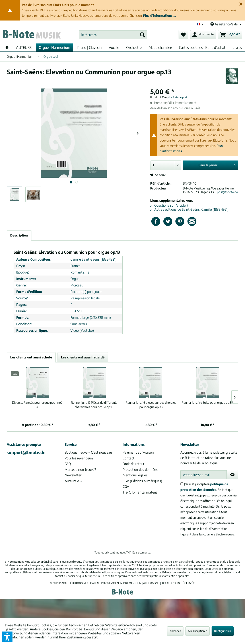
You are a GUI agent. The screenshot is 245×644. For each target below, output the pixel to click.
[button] (7, 637)
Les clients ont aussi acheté (31, 357)
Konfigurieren (223, 631)
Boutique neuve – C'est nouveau (88, 452)
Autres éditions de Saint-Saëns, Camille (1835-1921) (189, 209)
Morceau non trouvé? (80, 469)
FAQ (68, 464)
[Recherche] (142, 35)
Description (19, 235)
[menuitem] (113, 35)
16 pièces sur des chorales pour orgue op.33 (151, 405)
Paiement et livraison (138, 452)
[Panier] (230, 35)
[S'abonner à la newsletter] (232, 475)
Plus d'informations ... (160, 15)
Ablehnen (175, 631)
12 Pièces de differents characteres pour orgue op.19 (94, 405)
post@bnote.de (227, 192)
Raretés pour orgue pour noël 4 (38, 405)
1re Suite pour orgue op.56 (207, 402)
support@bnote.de (26, 452)
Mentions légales (135, 475)
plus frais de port (177, 97)
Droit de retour (133, 464)
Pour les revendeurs (79, 458)
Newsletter (73, 475)
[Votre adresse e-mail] (204, 475)
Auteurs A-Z (74, 481)
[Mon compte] (203, 35)
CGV (126, 486)
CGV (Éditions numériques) (142, 481)
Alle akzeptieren (198, 631)
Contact (129, 458)
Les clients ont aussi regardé (83, 357)
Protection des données (140, 469)
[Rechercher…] (113, 35)
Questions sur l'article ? (169, 205)
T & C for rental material (140, 492)
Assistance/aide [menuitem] (224, 24)
